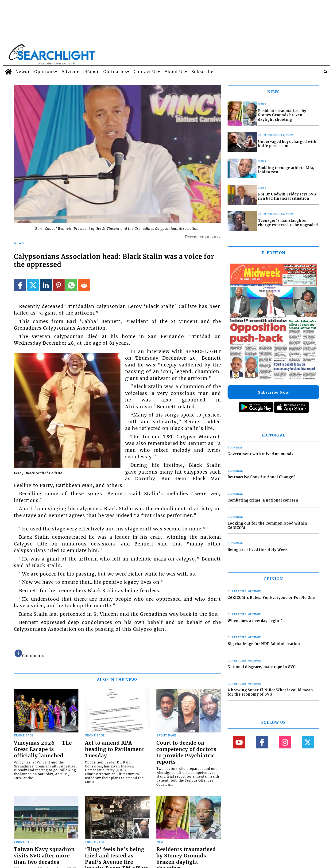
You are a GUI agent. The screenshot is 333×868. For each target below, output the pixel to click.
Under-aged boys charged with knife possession (287, 144)
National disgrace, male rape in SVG (262, 667)
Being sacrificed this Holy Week (258, 550)
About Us (175, 72)
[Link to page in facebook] (20, 285)
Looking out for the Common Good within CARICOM (267, 526)
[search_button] (325, 72)
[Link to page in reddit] (84, 285)
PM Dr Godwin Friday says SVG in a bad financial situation (287, 197)
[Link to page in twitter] (33, 285)
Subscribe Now (273, 392)
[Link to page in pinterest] (59, 285)
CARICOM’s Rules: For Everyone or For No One (271, 598)
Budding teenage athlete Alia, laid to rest (286, 170)
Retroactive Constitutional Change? (261, 477)
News (21, 72)
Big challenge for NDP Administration (264, 644)
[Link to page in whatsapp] (71, 285)
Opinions (45, 72)
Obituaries (115, 72)
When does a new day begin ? (255, 621)
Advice (69, 72)
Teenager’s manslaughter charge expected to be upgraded (288, 223)
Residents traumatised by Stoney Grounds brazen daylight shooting (282, 115)
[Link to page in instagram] (285, 742)
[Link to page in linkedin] (46, 285)
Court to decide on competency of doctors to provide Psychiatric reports (186, 753)
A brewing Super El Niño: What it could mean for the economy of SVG (270, 692)
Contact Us (146, 72)
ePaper (91, 72)
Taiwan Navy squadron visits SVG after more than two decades (44, 856)
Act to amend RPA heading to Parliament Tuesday (115, 749)
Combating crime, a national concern (263, 500)
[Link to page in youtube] (239, 742)
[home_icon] (8, 72)
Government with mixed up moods (260, 454)
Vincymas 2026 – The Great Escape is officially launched (43, 749)
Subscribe (202, 72)
